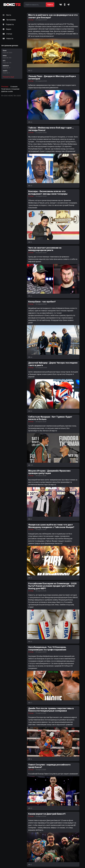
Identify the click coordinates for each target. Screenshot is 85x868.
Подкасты (8, 24)
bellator (12, 67)
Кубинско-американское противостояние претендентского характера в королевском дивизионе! (52, 86)
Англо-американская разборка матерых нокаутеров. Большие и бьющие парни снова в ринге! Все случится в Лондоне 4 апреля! (53, 374)
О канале (14, 87)
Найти (50, 5)
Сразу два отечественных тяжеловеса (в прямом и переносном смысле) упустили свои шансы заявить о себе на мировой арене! (53, 259)
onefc (12, 72)
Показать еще (8, 77)
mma (12, 57)
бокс (12, 52)
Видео (7, 29)
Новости (8, 38)
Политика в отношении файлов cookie (10, 90)
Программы (9, 20)
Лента (7, 15)
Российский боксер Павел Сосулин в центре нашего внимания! (53, 774)
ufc (12, 62)
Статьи (7, 34)
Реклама (5, 87)
